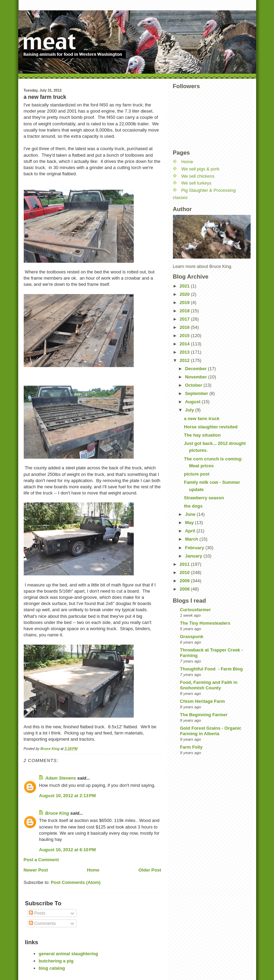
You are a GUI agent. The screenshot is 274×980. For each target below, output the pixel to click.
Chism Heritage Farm (203, 701)
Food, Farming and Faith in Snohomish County (209, 685)
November (196, 377)
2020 (185, 294)
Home (93, 870)
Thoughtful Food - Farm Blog (212, 669)
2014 (185, 344)
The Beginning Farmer (204, 715)
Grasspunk (192, 637)
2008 (185, 589)
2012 (185, 360)
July (190, 410)
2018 (185, 311)
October (194, 385)
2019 (185, 303)
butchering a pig (56, 961)
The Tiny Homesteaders (205, 623)
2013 (185, 352)
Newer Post (36, 870)
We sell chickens (198, 176)
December (196, 369)
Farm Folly (191, 747)
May (190, 523)
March (192, 539)
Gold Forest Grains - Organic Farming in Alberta (211, 731)
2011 (185, 564)
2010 (185, 572)
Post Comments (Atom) (76, 882)
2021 (185, 286)
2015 (185, 336)
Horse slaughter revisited (211, 427)
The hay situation (202, 435)
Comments (42, 923)
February (195, 548)
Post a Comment (41, 860)
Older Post (150, 870)
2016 (185, 327)
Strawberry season (204, 498)
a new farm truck (202, 419)
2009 (185, 581)
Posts (37, 913)
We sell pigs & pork (200, 169)
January (194, 556)
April (191, 531)
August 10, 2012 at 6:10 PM (68, 850)
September (197, 393)
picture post (197, 474)
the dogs (193, 506)
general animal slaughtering (69, 954)
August (193, 402)
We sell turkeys (196, 183)
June (191, 514)
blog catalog (52, 968)
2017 (185, 319)
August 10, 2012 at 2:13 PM (68, 796)
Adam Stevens (61, 778)
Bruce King (57, 813)
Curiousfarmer (196, 610)
